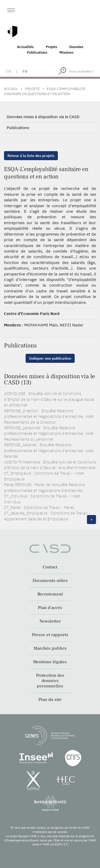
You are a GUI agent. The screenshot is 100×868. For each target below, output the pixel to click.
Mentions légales (50, 662)
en (9, 71)
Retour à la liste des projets (31, 156)
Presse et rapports (50, 635)
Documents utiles (50, 581)
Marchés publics (50, 648)
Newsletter (50, 621)
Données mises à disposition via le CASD (43, 117)
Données (76, 47)
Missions (66, 52)
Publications (37, 52)
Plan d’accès (50, 608)
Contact (50, 567)
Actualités (25, 47)
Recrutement (50, 594)
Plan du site (50, 700)
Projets (51, 47)
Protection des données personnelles (50, 681)
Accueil (11, 89)
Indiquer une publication (50, 358)
